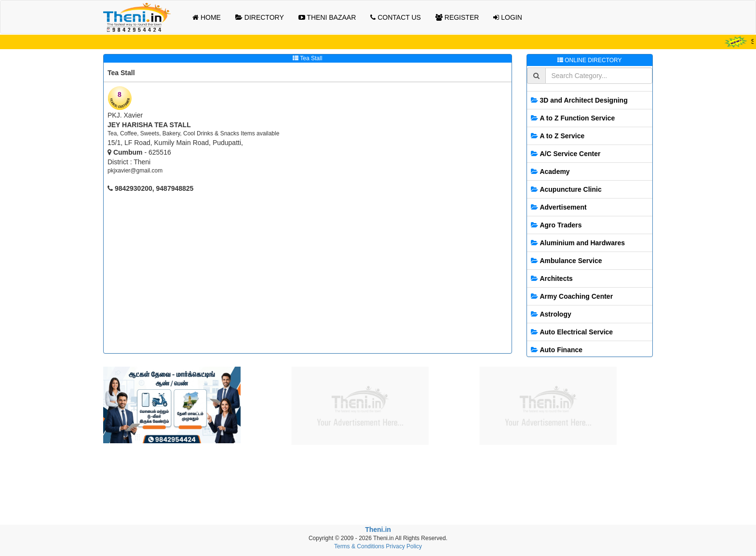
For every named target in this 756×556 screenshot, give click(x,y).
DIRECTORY (260, 17)
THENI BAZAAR (327, 17)
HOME (207, 17)
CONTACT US (396, 17)
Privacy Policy (404, 546)
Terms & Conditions (359, 546)
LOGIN (507, 17)
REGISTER (457, 17)
